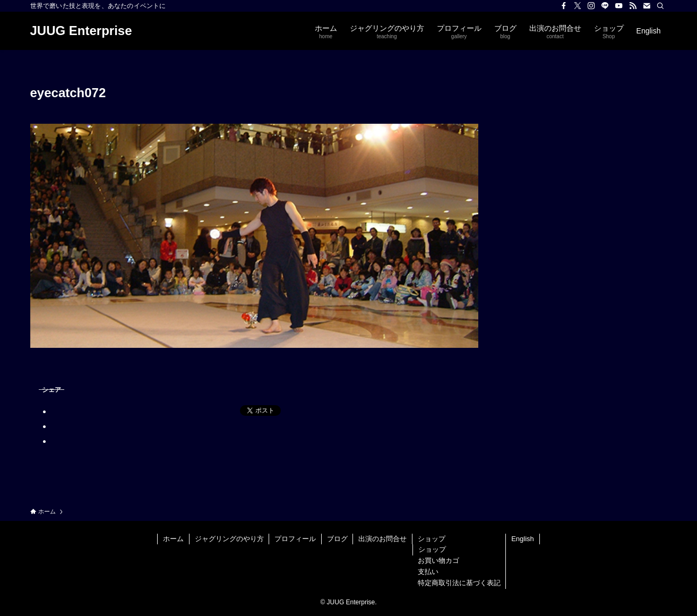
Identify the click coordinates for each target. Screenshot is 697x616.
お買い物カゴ (438, 561)
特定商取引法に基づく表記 (459, 583)
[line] (605, 6)
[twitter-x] (578, 6)
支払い (428, 572)
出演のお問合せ (382, 539)
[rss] (633, 6)
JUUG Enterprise (81, 31)
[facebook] (564, 6)
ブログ (337, 539)
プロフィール (295, 539)
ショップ (432, 539)
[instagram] (591, 6)
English (523, 539)
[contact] (647, 6)
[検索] (660, 6)
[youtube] (619, 6)
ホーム (173, 539)
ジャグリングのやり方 (229, 539)
